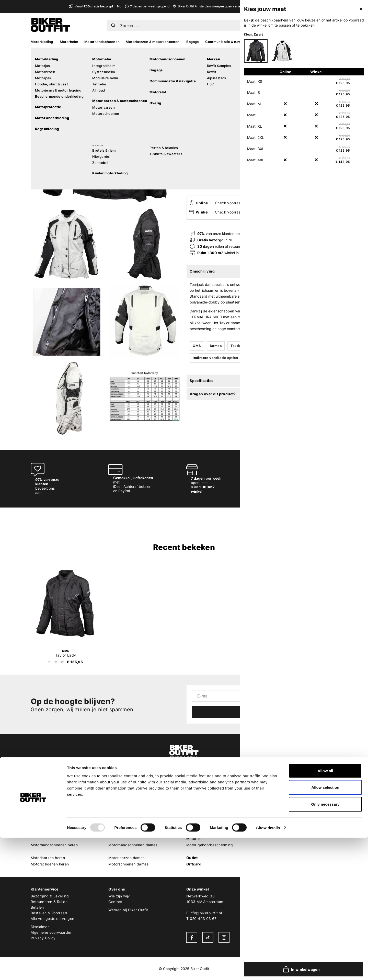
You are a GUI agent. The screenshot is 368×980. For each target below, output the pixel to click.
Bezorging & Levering (50, 896)
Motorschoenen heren (50, 864)
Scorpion (272, 800)
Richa (269, 851)
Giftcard (194, 864)
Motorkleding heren (48, 787)
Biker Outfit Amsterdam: (222, 6)
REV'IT (270, 787)
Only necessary (325, 946)
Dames (216, 346)
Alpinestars (274, 794)
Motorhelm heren (45, 832)
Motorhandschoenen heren (54, 845)
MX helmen (196, 800)
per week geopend (147, 6)
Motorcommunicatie (204, 832)
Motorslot (195, 838)
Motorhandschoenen (102, 42)
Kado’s (302, 42)
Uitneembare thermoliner (269, 358)
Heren (36, 781)
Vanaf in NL (98, 6)
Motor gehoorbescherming (210, 845)
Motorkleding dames (126, 787)
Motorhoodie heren (47, 819)
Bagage (193, 42)
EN (284, 24)
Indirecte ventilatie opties (215, 358)
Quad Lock (274, 838)
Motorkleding (42, 42)
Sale (333, 42)
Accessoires (268, 42)
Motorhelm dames (124, 832)
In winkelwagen (248, 178)
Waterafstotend (265, 346)
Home (189, 51)
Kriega (270, 845)
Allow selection (325, 930)
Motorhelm (69, 42)
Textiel (237, 346)
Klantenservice (45, 889)
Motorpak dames (123, 807)
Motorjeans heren (46, 813)
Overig (192, 819)
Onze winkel (198, 889)
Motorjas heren (44, 794)
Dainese (271, 826)
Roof (268, 864)
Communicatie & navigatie (227, 42)
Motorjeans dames (124, 813)
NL (277, 24)
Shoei (269, 807)
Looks (319, 42)
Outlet (192, 858)
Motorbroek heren (46, 800)
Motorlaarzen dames (126, 858)
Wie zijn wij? (119, 896)
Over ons (117, 889)
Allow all (325, 913)
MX (287, 42)
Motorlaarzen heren (48, 858)
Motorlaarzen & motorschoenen (153, 42)
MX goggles (197, 807)
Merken (271, 781)
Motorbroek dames (125, 800)
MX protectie (198, 794)
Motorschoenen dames (128, 864)
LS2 (267, 858)
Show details (268, 970)
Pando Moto (275, 832)
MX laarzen (196, 787)
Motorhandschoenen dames (133, 845)
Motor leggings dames (128, 819)
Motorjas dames (122, 794)
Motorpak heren (45, 807)
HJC (268, 813)
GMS (191, 61)
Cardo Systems (277, 819)
